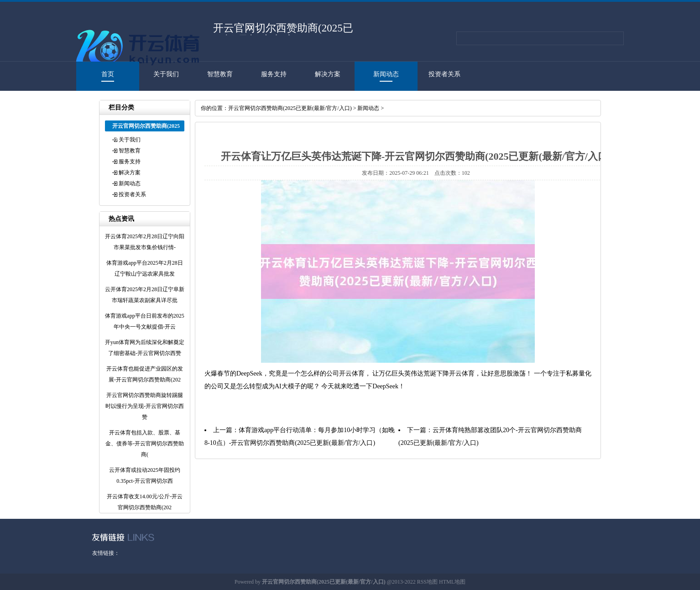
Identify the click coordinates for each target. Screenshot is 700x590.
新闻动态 (386, 74)
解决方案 (328, 74)
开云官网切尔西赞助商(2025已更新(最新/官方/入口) (290, 108)
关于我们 (166, 74)
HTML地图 (452, 582)
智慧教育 (220, 74)
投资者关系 (444, 74)
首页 (108, 74)
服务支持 (274, 74)
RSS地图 (427, 582)
